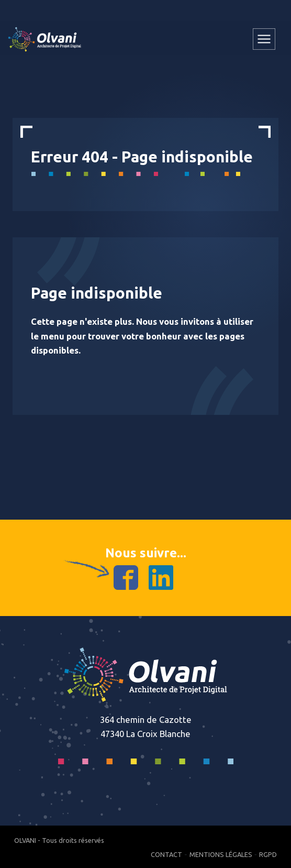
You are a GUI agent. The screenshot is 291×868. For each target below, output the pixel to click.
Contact (166, 854)
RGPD (268, 854)
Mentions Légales (221, 854)
